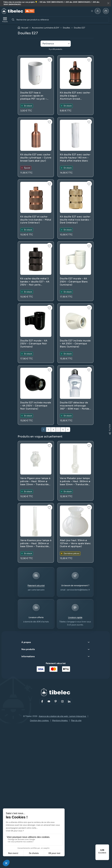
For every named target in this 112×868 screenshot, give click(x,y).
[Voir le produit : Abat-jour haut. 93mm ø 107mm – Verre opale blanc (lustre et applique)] (75, 533)
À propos (26, 642)
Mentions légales (60, 721)
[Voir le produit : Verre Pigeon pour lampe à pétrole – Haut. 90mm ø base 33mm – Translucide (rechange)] (36, 471)
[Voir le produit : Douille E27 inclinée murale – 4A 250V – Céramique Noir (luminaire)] (36, 395)
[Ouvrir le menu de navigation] (5, 20)
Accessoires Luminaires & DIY (46, 28)
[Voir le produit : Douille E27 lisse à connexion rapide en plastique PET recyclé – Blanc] (36, 85)
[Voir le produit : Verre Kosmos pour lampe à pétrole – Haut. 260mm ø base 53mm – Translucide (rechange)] (36, 533)
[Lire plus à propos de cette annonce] (56, 3)
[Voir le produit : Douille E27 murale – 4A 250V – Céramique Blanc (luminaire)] (75, 271)
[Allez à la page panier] (106, 11)
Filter (110, 429)
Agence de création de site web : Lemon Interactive (63, 716)
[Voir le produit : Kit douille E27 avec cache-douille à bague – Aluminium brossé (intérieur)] (75, 85)
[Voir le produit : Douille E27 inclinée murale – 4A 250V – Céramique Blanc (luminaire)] (75, 333)
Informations (28, 656)
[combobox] (62, 20)
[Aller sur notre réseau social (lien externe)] (42, 701)
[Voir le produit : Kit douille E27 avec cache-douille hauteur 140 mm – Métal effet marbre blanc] (75, 147)
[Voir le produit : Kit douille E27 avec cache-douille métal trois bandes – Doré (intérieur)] (75, 209)
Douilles (66, 28)
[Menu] (107, 846)
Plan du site (76, 721)
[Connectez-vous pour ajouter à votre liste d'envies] (49, 60)
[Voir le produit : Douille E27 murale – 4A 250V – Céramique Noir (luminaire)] (36, 333)
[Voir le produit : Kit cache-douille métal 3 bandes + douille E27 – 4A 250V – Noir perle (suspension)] (36, 271)
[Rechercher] (13, 20)
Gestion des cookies (40, 721)
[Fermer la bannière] (108, 3)
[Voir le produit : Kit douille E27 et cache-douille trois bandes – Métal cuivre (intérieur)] (36, 209)
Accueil (25, 28)
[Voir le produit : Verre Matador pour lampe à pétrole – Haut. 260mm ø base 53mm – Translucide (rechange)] (75, 471)
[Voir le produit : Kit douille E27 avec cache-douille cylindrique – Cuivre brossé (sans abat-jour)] (36, 147)
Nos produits (28, 649)
